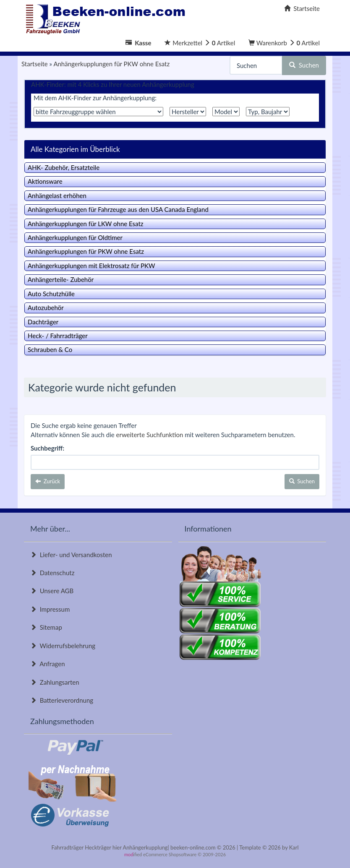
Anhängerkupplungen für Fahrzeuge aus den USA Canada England (118, 209)
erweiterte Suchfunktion (150, 435)
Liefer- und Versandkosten (71, 555)
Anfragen (48, 664)
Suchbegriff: (47, 448)
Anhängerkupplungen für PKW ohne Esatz (86, 251)
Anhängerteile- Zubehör (61, 279)
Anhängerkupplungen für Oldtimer (75, 237)
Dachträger (43, 322)
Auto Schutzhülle (51, 294)
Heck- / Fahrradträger (58, 336)
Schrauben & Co (50, 349)
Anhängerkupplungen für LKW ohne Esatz (86, 224)
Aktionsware (45, 181)
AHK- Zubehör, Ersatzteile (64, 167)
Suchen (304, 65)
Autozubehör (46, 308)
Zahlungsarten (55, 682)
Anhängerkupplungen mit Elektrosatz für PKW (91, 266)
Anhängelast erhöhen (57, 195)
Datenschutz (52, 573)
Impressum (50, 609)
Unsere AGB (52, 591)
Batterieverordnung (62, 700)
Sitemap (46, 627)
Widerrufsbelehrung (63, 646)
